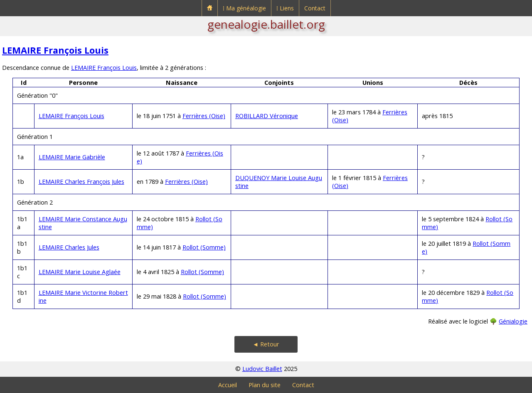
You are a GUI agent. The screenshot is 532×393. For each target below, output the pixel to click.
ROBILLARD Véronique (267, 116)
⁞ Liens (285, 8)
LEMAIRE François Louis (55, 50)
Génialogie (513, 321)
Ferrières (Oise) (204, 116)
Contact (315, 8)
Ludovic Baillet (262, 369)
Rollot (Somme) (204, 247)
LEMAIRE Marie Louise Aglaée (80, 272)
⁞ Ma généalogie (244, 8)
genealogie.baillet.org (266, 24)
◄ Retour (266, 344)
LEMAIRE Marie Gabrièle (72, 157)
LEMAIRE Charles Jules (69, 247)
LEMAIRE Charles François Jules (81, 182)
